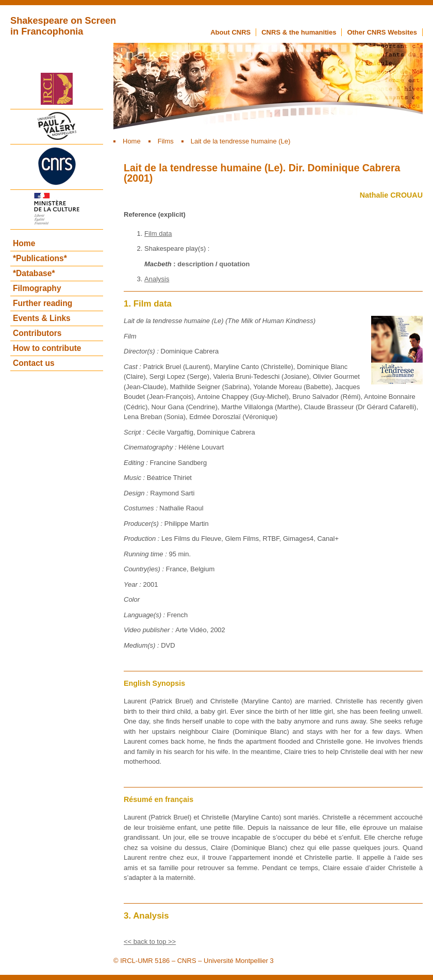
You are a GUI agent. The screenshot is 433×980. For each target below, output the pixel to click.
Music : (135, 478)
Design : (137, 493)
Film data (158, 234)
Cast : (134, 367)
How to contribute (47, 348)
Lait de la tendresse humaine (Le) (241, 141)
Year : (134, 584)
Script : (135, 432)
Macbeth (158, 264)
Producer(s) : (144, 524)
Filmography (37, 288)
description (195, 264)
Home (132, 141)
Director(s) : (142, 351)
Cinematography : (151, 447)
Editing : (137, 463)
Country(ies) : (145, 569)
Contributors (37, 333)
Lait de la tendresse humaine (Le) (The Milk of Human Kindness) (220, 321)
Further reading (43, 303)
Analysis (157, 279)
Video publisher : (149, 630)
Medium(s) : (142, 645)
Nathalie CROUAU (391, 195)
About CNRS (230, 32)
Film (130, 336)
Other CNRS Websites (382, 32)
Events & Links (42, 318)
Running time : (146, 554)
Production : (143, 539)
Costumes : (141, 508)
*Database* (34, 273)
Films (166, 141)
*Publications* (40, 258)
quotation (234, 264)
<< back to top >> (150, 942)
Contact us (34, 363)
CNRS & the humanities (299, 32)
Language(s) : (145, 615)
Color (132, 599)
